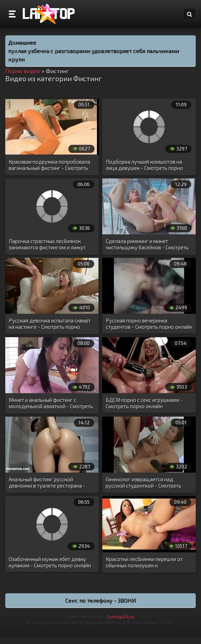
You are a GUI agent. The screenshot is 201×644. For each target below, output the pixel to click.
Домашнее (22, 42)
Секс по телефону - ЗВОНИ (100, 600)
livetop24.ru (121, 617)
